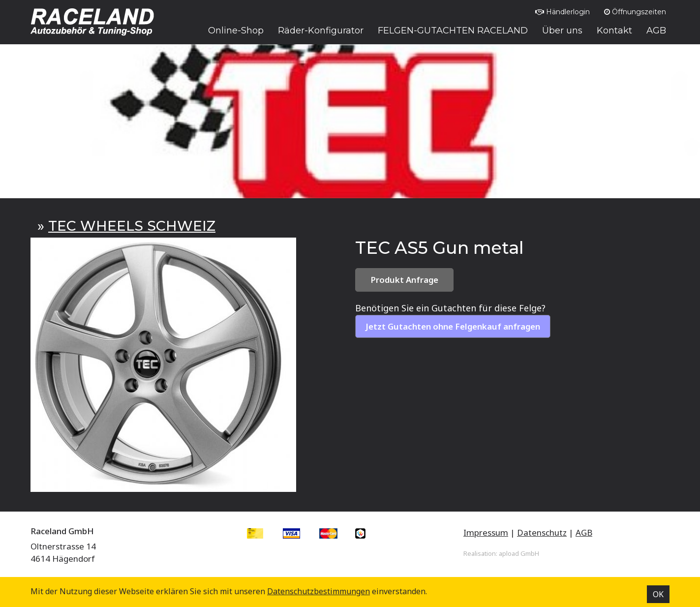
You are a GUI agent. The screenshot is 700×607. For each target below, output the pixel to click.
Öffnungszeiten (635, 12)
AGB (584, 532)
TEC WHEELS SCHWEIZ (132, 226)
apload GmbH (519, 553)
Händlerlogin (563, 12)
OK (658, 594)
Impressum (486, 532)
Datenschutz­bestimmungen (319, 591)
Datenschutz (542, 532)
